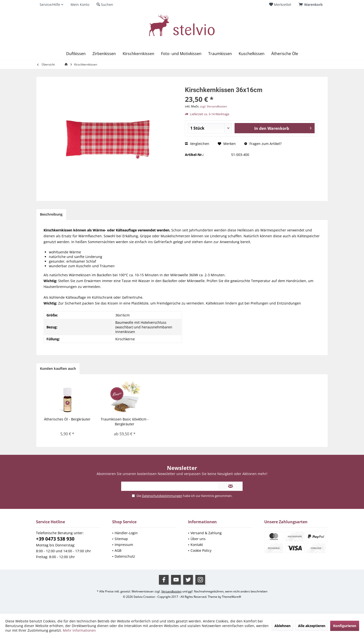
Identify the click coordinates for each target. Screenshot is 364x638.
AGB (118, 550)
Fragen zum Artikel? (263, 144)
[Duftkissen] (76, 54)
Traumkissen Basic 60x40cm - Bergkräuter (125, 422)
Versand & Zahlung (206, 533)
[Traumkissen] (220, 54)
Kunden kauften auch (58, 368)
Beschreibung (51, 214)
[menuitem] (311, 5)
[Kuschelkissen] (252, 54)
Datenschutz (125, 556)
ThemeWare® (232, 597)
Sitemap (121, 539)
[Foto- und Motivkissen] (181, 54)
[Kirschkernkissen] (138, 54)
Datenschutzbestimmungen (162, 496)
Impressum (124, 545)
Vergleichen (197, 144)
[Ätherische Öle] (285, 54)
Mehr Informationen (79, 630)
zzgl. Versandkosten (214, 106)
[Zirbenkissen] (104, 54)
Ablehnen (282, 626)
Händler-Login (126, 533)
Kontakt (197, 545)
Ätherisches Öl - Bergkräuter (67, 419)
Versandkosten (171, 591)
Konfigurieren (345, 626)
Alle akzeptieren (312, 626)
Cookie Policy (201, 550)
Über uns (198, 539)
